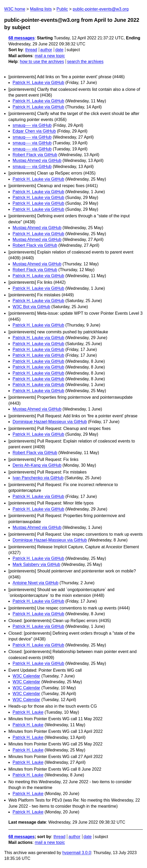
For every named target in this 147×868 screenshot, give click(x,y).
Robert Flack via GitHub (35, 155)
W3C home (15, 9)
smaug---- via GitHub (32, 125)
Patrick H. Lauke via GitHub (38, 83)
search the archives (85, 62)
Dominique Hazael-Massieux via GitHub (50, 422)
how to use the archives (42, 62)
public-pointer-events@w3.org (101, 9)
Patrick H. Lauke (28, 712)
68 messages (22, 38)
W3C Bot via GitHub (31, 307)
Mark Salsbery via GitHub (36, 564)
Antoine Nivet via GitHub (35, 583)
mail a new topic (50, 56)
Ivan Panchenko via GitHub (38, 478)
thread (31, 50)
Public (62, 9)
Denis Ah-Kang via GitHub (37, 465)
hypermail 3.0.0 (77, 853)
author (46, 50)
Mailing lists (41, 9)
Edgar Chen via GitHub (34, 131)
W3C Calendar (26, 676)
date (59, 50)
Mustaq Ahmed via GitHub (37, 161)
